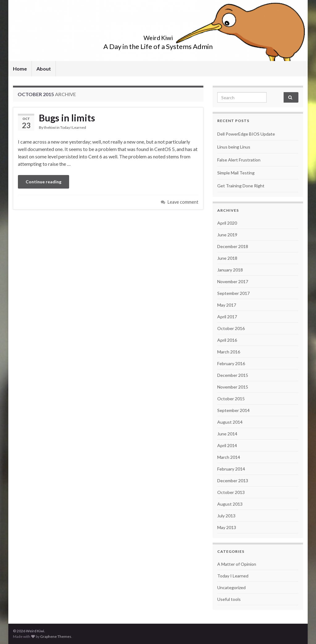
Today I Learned (73, 127)
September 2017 (233, 293)
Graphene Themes (56, 636)
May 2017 (227, 305)
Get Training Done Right (241, 186)
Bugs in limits (67, 118)
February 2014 (231, 469)
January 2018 (230, 270)
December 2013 (233, 481)
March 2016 (229, 352)
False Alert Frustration (239, 160)
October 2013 (231, 492)
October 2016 (231, 328)
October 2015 (231, 399)
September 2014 (233, 410)
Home (20, 69)
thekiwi (50, 127)
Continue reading (44, 182)
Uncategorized (231, 587)
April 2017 (227, 317)
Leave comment (183, 202)
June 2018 (227, 258)
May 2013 (227, 527)
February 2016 (231, 363)
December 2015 (233, 375)
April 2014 (227, 445)
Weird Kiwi (158, 36)
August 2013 (230, 504)
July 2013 (226, 516)
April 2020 (227, 223)
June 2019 (227, 235)
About (44, 69)
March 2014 (229, 457)
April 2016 (227, 340)
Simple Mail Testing (236, 173)
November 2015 (233, 387)
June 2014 (227, 434)
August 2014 (230, 422)
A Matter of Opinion (237, 564)
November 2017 (233, 281)
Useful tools (229, 599)
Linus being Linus (234, 147)
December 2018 (233, 246)
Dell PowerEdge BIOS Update (246, 134)
